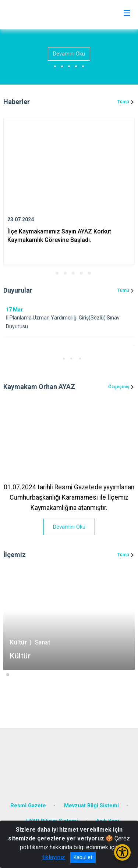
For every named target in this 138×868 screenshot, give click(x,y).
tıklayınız (54, 857)
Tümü (123, 102)
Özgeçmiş (119, 387)
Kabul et (83, 857)
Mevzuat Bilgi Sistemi (91, 806)
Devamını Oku (69, 54)
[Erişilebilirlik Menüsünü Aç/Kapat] (122, 852)
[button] (49, 273)
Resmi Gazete (28, 806)
